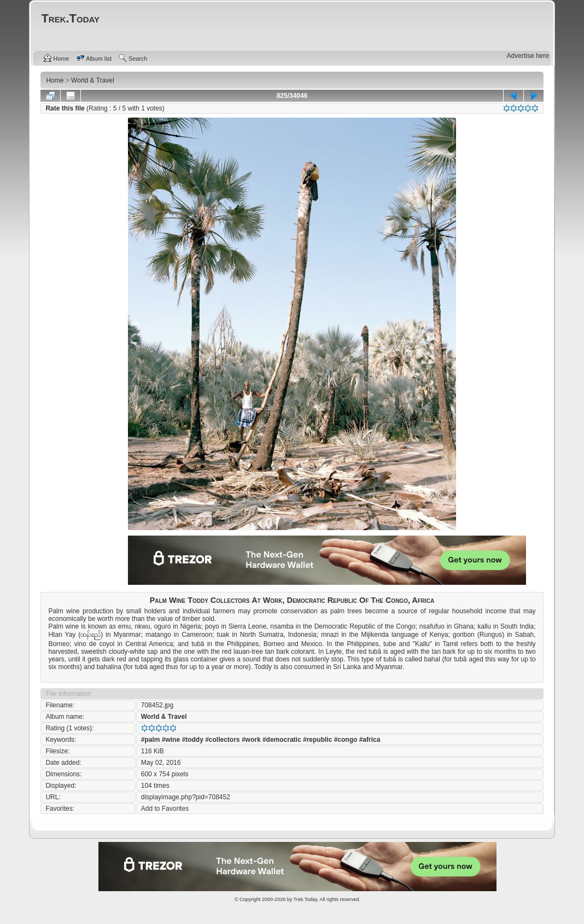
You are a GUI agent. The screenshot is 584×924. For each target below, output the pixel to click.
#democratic (282, 740)
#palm (151, 740)
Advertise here (528, 56)
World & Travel (164, 717)
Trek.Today (306, 899)
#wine (171, 740)
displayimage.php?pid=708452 (186, 797)
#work (251, 740)
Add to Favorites (165, 809)
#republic (317, 740)
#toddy (192, 740)
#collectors (222, 740)
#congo (346, 740)
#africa (370, 740)
